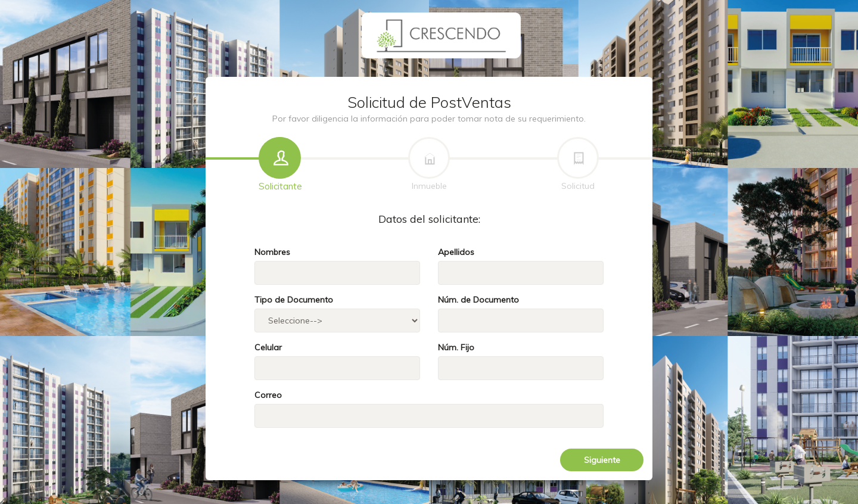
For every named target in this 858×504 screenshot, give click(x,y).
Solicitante (280, 165)
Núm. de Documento (478, 300)
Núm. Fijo (456, 347)
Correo (268, 395)
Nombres (272, 252)
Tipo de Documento (294, 300)
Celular (268, 347)
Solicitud (578, 165)
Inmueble (429, 165)
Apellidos (456, 252)
